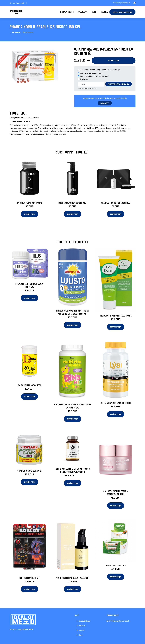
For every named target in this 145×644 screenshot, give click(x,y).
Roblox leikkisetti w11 (29, 578)
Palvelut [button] (82, 12)
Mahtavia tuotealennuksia (91, 73)
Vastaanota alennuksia (119, 84)
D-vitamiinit (28, 32)
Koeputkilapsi (67, 12)
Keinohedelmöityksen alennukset (94, 76)
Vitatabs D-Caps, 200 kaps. (29, 471)
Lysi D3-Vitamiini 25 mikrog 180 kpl (116, 403)
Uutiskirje (84, 79)
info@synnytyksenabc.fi (121, 3)
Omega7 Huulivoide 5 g (116, 565)
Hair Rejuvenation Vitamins (29, 203)
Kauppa (104, 12)
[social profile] (27, 3)
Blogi (94, 12)
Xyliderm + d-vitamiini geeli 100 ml (116, 316)
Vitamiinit (16, 32)
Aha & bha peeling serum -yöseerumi (73, 578)
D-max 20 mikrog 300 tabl (29, 385)
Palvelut (82, 626)
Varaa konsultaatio (122, 12)
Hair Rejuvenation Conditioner (73, 203)
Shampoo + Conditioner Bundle (116, 203)
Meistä (81, 630)
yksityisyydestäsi (91, 88)
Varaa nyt (105, 103)
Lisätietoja (113, 60)
